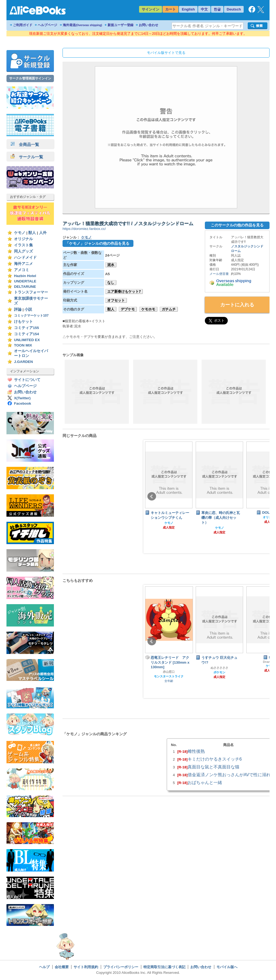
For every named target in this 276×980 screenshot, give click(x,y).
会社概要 (62, 967)
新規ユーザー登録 (120, 25)
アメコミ (22, 270)
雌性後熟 (196, 751)
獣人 (32, 233)
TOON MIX (23, 345)
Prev (152, 496)
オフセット (116, 300)
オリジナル (23, 239)
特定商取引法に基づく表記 (164, 967)
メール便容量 (219, 274)
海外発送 (82, 25)
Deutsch (234, 9)
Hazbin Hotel (25, 276)
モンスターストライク (169, 676)
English (188, 9)
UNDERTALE (25, 281)
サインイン (151, 9)
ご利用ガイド (23, 25)
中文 (204, 9)
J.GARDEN (23, 362)
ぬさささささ (219, 668)
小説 (28, 309)
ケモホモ (148, 309)
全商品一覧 (25, 144)
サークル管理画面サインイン (30, 78)
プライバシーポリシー (121, 967)
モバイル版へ (227, 967)
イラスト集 (23, 245)
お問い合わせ (149, 25)
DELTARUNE (25, 287)
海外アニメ (23, 264)
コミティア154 (27, 334)
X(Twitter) (22, 398)
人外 (43, 233)
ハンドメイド (25, 258)
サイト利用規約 (86, 967)
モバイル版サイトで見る (166, 53)
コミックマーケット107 (31, 316)
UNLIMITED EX (27, 340)
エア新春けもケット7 (124, 291)
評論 (18, 309)
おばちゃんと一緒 (205, 782)
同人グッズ (23, 251)
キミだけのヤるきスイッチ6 (215, 759)
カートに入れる (237, 305)
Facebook (23, 403)
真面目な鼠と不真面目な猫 (213, 767)
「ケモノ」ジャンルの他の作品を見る (97, 243)
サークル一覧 (27, 157)
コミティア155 (27, 328)
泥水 (111, 265)
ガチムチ (169, 309)
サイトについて (27, 380)
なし (111, 283)
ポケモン (219, 672)
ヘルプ (44, 967)
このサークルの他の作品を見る (237, 225)
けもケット (23, 322)
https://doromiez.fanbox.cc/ (84, 229)
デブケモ (128, 309)
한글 (217, 9)
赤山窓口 (169, 672)
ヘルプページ (47, 25)
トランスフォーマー (31, 292)
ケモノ (20, 233)
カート (170, 9)
